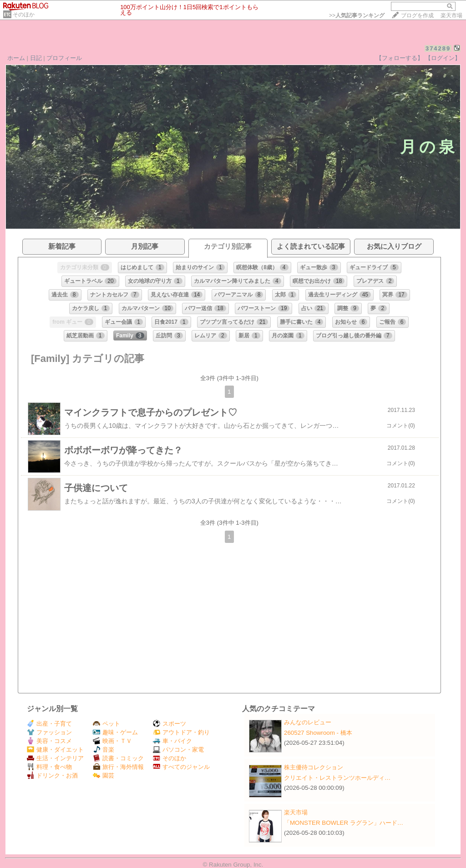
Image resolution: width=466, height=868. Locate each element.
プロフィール (64, 58)
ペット (106, 724)
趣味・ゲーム (115, 732)
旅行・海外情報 (118, 767)
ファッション (49, 732)
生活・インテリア (55, 758)
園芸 (104, 775)
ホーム (16, 58)
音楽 (104, 750)
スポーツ (170, 724)
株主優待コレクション (314, 767)
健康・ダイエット (55, 750)
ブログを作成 (417, 15)
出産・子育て (49, 724)
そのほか (24, 15)
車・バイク (172, 741)
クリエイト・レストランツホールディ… (337, 778)
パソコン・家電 (178, 750)
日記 (36, 58)
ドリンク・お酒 (52, 775)
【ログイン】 (443, 58)
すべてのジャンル (181, 767)
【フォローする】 (400, 58)
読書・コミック (118, 758)
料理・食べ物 (49, 767)
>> (357, 15)
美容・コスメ (49, 741)
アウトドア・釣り (181, 732)
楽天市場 (451, 15)
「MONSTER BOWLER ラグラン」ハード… (344, 823)
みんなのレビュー (308, 722)
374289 (438, 48)
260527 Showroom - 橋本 (318, 733)
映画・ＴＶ (112, 741)
